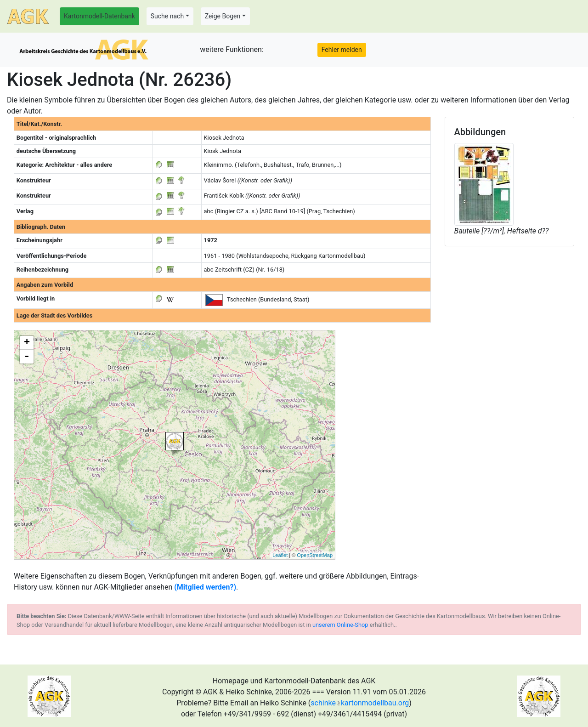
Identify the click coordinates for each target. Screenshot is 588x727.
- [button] (27, 357)
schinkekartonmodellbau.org (360, 703)
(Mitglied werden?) (205, 587)
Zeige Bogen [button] (223, 16)
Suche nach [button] (167, 16)
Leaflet (280, 555)
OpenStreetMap (315, 555)
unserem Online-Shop (340, 625)
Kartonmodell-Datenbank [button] (99, 16)
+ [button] (27, 343)
